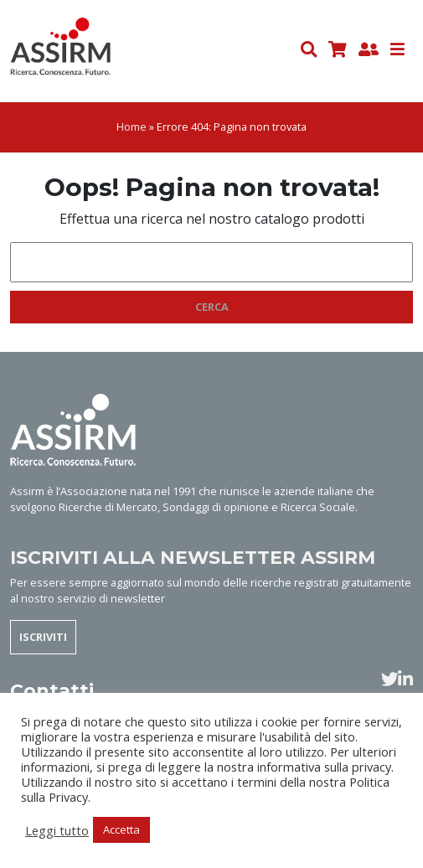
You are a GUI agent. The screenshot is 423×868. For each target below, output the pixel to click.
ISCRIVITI (43, 637)
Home (132, 127)
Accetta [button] (121, 829)
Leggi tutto (57, 830)
